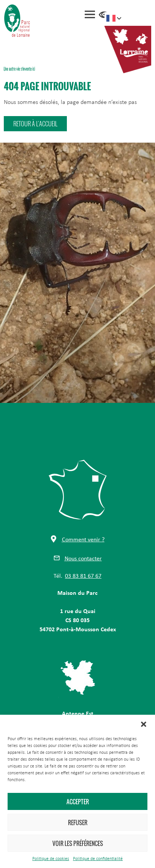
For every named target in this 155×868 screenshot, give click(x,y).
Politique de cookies (51, 859)
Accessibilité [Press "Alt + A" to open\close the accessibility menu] (104, 15)
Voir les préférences (78, 843)
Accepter (78, 802)
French (111, 18)
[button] (144, 724)
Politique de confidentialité (98, 859)
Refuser (78, 822)
